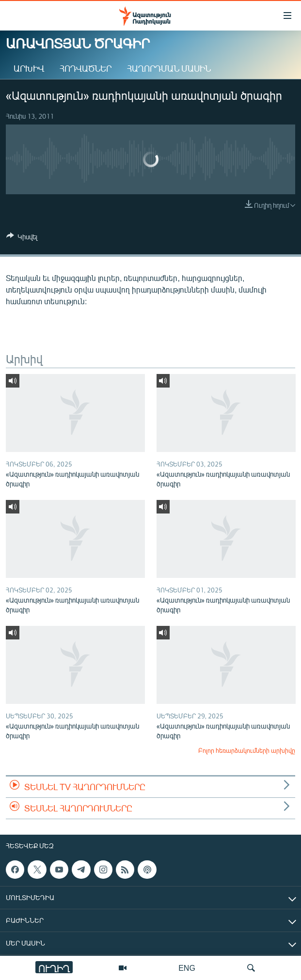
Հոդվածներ (86, 68)
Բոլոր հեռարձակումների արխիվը (247, 750)
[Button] (22, 238)
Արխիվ (29, 68)
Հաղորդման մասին (169, 68)
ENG (187, 968)
